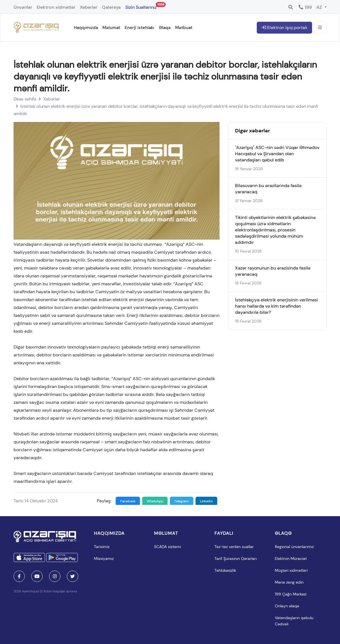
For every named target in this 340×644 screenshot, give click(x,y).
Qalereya (111, 7)
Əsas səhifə (25, 99)
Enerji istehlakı (140, 28)
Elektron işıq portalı (284, 28)
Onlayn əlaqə (287, 606)
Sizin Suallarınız (141, 6)
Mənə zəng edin (289, 582)
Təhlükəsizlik (225, 570)
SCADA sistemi (167, 547)
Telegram (182, 501)
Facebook (128, 501)
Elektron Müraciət (291, 558)
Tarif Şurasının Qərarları (236, 558)
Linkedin (206, 501)
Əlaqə (165, 28)
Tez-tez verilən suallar (234, 547)
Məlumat (111, 28)
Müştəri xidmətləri (291, 570)
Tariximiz (102, 547)
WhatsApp (155, 501)
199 (305, 7)
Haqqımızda (86, 28)
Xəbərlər (89, 7)
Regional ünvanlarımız (294, 547)
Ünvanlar (23, 7)
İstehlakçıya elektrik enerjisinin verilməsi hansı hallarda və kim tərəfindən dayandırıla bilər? (277, 306)
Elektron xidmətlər (56, 7)
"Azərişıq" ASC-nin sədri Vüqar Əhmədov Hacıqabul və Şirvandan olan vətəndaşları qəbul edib (277, 154)
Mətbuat (184, 28)
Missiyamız (104, 558)
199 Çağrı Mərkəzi (291, 594)
